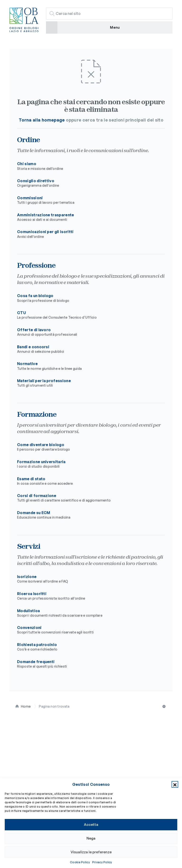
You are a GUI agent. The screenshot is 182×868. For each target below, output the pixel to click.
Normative (87, 366)
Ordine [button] (17, 756)
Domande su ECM (87, 515)
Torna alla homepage (42, 120)
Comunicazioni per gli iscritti (87, 234)
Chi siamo (87, 166)
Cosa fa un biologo (87, 298)
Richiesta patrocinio (87, 647)
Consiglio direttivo (87, 183)
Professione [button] (23, 768)
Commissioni (87, 200)
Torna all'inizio (164, 706)
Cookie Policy (80, 862)
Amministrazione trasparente (87, 217)
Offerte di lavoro (87, 332)
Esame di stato (87, 481)
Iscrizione (87, 579)
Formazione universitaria (87, 464)
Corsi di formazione (87, 498)
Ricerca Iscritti (87, 596)
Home (26, 706)
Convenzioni (87, 630)
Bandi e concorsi (87, 349)
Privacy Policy (102, 862)
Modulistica (87, 613)
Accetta (91, 825)
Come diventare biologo (87, 447)
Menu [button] (115, 27)
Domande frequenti (87, 664)
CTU (87, 315)
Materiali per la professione (87, 383)
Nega (91, 838)
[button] (175, 784)
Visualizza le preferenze (91, 852)
